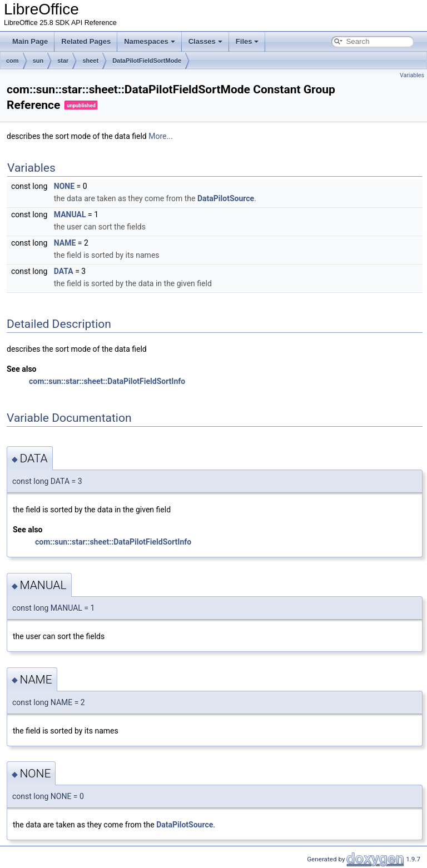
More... (160, 136)
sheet (90, 61)
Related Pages (86, 41)
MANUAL (70, 214)
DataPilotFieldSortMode (147, 61)
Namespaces (150, 41)
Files (247, 41)
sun (38, 61)
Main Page (30, 41)
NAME (65, 243)
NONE (64, 186)
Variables (412, 75)
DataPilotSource (226, 198)
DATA (64, 271)
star (63, 61)
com (13, 61)
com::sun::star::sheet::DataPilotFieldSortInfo (107, 381)
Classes (205, 41)
